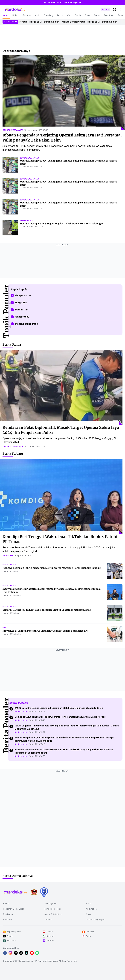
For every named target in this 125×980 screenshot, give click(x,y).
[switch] (105, 9)
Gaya (87, 15)
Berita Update (21, 711)
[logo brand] (34, 892)
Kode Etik (8, 920)
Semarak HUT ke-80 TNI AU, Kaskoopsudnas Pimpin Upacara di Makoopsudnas (47, 610)
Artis (37, 15)
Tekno (60, 15)
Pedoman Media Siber (14, 909)
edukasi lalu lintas (29, 158)
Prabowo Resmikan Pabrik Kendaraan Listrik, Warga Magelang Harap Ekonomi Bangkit (52, 568)
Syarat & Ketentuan (53, 914)
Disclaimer (8, 914)
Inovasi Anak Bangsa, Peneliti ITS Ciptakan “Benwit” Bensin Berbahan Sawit (45, 631)
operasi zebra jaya (13, 130)
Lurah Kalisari (53, 22)
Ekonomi (27, 15)
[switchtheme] (114, 9)
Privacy (89, 914)
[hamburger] (121, 9)
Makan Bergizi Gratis (74, 22)
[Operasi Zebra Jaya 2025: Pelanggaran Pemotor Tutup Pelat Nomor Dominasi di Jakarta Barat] (10, 165)
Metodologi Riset (52, 909)
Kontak (6, 903)
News (6, 15)
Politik (16, 15)
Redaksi (89, 903)
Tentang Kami (51, 903)
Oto (69, 15)
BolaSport (109, 15)
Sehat (97, 15)
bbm (4, 627)
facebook (8, 556)
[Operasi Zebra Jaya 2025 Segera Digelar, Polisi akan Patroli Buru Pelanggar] (10, 228)
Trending (48, 15)
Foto (120, 15)
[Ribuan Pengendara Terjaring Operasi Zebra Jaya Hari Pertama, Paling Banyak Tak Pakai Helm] (64, 93)
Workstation (91, 909)
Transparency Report (95, 920)
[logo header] (15, 9)
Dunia (78, 15)
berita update (27, 221)
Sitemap (48, 920)
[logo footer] (16, 892)
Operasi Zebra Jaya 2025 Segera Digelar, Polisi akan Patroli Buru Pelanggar (62, 224)
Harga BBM (36, 22)
